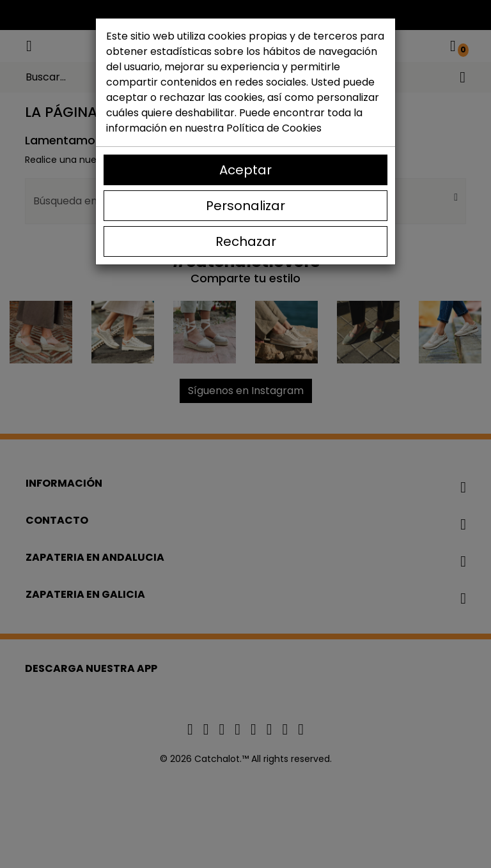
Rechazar (246, 241)
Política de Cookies (274, 128)
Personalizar (245, 206)
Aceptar (245, 170)
